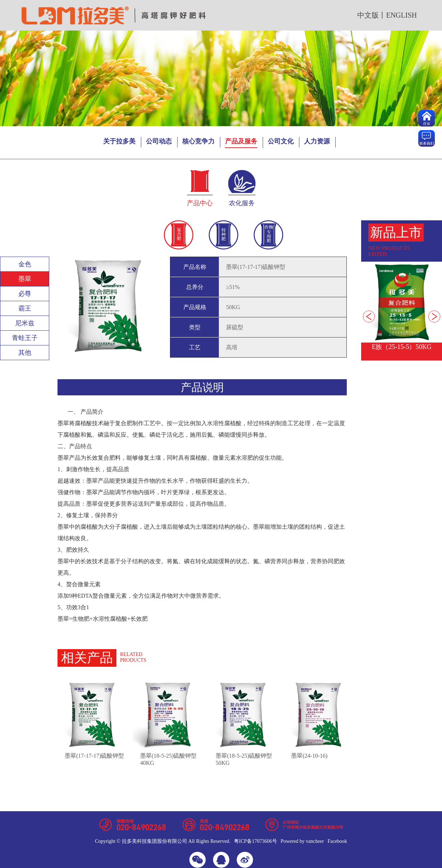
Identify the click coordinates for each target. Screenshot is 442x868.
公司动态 (159, 141)
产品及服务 (241, 141)
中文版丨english (387, 15)
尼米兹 (25, 323)
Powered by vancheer (302, 841)
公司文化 (281, 141)
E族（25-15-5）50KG (402, 347)
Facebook (337, 841)
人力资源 (317, 141)
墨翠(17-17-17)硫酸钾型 (94, 756)
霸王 (25, 308)
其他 (25, 353)
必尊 (25, 294)
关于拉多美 (119, 141)
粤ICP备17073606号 (255, 841)
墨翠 (25, 279)
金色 (25, 264)
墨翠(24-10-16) (309, 756)
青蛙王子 (25, 338)
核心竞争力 (198, 141)
